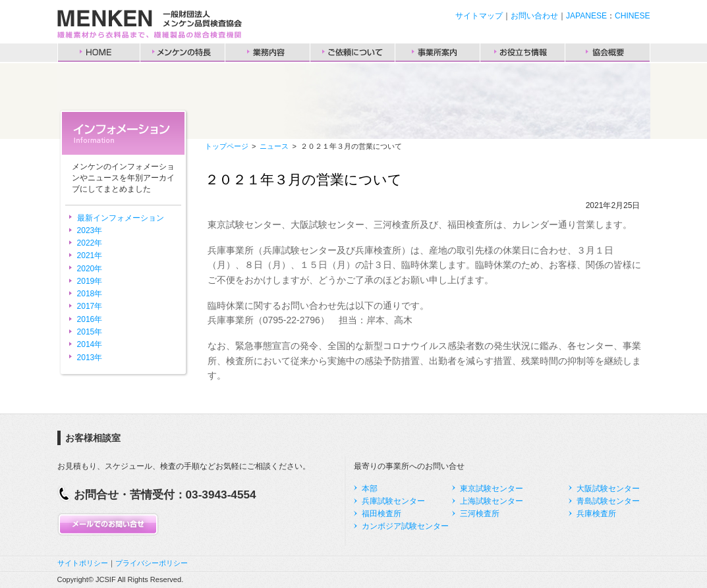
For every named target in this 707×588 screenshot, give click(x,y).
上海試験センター (492, 501)
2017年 (90, 306)
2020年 (90, 269)
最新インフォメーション (121, 218)
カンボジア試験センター (405, 526)
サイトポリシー (83, 563)
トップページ (227, 146)
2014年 (90, 344)
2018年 (90, 294)
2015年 (90, 332)
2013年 (90, 358)
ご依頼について (353, 53)
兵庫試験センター (393, 501)
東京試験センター (492, 489)
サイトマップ (479, 16)
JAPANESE (586, 16)
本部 (370, 489)
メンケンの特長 (183, 53)
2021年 (90, 255)
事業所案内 (438, 53)
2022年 (90, 243)
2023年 (90, 230)
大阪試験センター (608, 489)
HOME (99, 53)
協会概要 (608, 53)
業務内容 (268, 53)
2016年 (90, 319)
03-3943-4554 (221, 494)
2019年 (90, 281)
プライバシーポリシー (152, 563)
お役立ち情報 (523, 53)
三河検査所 (480, 514)
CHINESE (632, 16)
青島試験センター (608, 501)
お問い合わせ (534, 16)
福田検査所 (382, 514)
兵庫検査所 (596, 514)
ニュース (274, 146)
